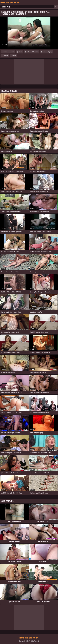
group (51, 52)
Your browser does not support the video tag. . (29, 33)
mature (6, 52)
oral (28, 52)
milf (13, 52)
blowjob (20, 52)
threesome (36, 52)
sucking (14, 56)
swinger (6, 56)
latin (44, 52)
